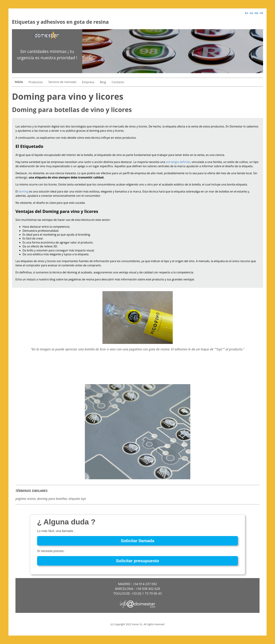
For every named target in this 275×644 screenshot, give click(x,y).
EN (256, 13)
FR (261, 13)
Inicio (19, 82)
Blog (103, 82)
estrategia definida (178, 162)
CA (251, 13)
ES (247, 13)
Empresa (88, 82)
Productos (36, 82)
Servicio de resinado (62, 82)
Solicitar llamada (137, 541)
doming (23, 191)
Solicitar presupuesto (137, 561)
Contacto (118, 82)
